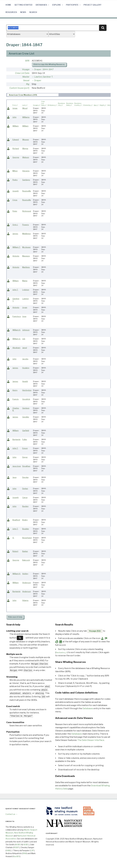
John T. (15, 290)
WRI (27, 61)
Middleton (26, 234)
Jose (24, 316)
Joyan (25, 307)
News (23, 12)
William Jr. (17, 339)
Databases (43, 5)
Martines (26, 267)
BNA (25, 853)
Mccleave (26, 247)
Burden (25, 506)
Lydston (26, 290)
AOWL (26, 845)
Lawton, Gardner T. (44, 77)
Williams (26, 117)
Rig (28, 84)
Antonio (16, 256)
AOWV (18, 845)
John (14, 117)
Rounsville (27, 191)
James (15, 234)
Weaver (26, 139)
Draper (38, 80)
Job (24, 339)
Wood (25, 108)
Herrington (27, 390)
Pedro (15, 180)
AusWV (16, 856)
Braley (25, 520)
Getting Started (23, 5)
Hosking (26, 368)
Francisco (17, 316)
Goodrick (26, 399)
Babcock (26, 560)
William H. (17, 330)
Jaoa (14, 477)
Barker (25, 551)
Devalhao (26, 466)
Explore (58, 5)
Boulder (26, 529)
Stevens (26, 171)
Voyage (26, 69)
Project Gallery (92, 5)
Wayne (25, 148)
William (16, 126)
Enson (25, 448)
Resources (11, 12)
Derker (25, 488)
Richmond (27, 211)
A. (13, 538)
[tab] (33, 95)
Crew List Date (22, 73)
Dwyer (25, 457)
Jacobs (25, 359)
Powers (26, 225)
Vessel (26, 80)
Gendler (26, 417)
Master (26, 77)
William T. (16, 247)
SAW (8, 850)
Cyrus (15, 200)
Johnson (26, 330)
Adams (25, 600)
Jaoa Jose (17, 466)
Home (8, 5)
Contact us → (11, 814)
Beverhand (27, 538)
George (16, 157)
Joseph (16, 191)
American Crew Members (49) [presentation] (23, 95)
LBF (32, 850)
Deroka (25, 477)
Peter (15, 211)
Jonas (15, 108)
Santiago (26, 180)
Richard (16, 148)
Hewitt (25, 381)
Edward (16, 139)
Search (33, 12)
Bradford (16, 520)
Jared (25, 348)
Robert (15, 551)
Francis (16, 399)
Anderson (27, 583)
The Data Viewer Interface (91, 740)
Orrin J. (15, 225)
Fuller (25, 439)
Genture (26, 408)
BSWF (16, 847)
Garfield (26, 430)
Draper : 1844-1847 (44, 69)
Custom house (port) (19, 88)
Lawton (26, 299)
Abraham (16, 348)
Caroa (25, 497)
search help (15, 617)
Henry (15, 390)
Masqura (26, 256)
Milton (15, 171)
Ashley (25, 574)
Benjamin (16, 439)
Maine (25, 281)
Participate (73, 5)
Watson (26, 157)
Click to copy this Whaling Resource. (49, 64)
